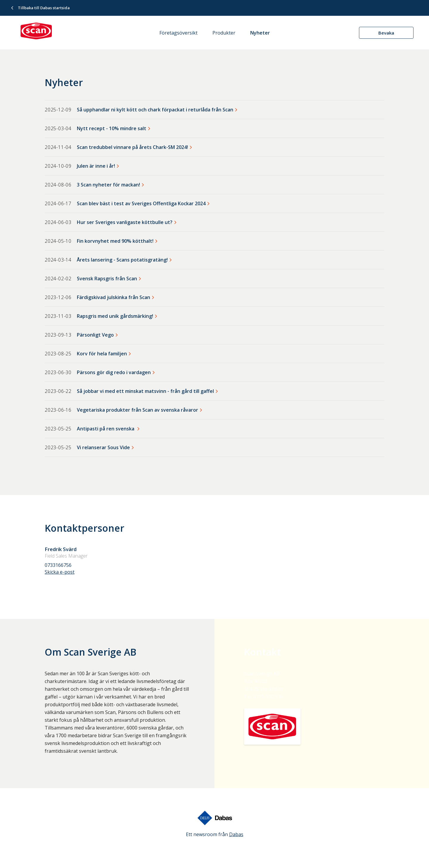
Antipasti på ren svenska (106, 429)
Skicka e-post (60, 572)
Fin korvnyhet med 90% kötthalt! (115, 241)
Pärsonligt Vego (95, 335)
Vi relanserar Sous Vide (103, 447)
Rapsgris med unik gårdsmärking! (115, 316)
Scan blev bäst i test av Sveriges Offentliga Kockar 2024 (141, 203)
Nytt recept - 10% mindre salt (112, 128)
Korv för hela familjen (102, 354)
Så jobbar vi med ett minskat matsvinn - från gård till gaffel (145, 391)
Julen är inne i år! (96, 166)
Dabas (236, 834)
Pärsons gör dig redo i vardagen (114, 372)
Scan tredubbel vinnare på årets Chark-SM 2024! (132, 147)
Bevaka (386, 33)
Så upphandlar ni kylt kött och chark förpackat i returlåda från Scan (155, 110)
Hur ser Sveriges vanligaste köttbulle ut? (125, 222)
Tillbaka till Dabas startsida (44, 8)
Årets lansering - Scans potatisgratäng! (122, 260)
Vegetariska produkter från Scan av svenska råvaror (137, 410)
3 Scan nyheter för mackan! (108, 185)
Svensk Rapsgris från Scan (107, 279)
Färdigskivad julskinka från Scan (114, 297)
